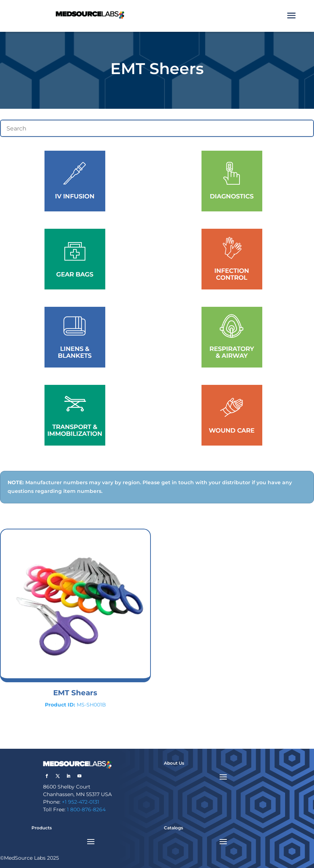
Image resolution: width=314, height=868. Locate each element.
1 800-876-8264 (86, 809)
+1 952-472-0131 (80, 802)
